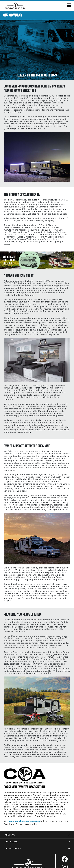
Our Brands (11, 842)
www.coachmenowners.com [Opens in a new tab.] (24, 821)
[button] (69, 5)
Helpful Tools (13, 848)
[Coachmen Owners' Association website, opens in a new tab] (30, 788)
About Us (10, 835)
